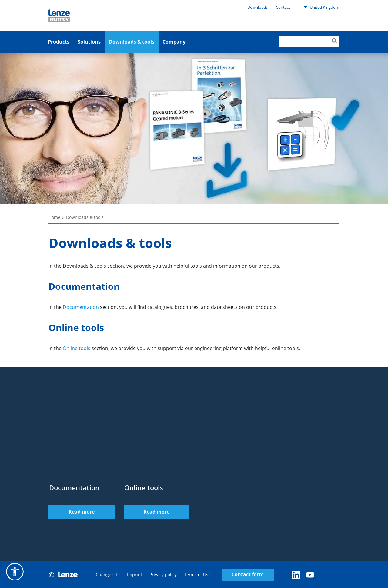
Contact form (248, 575)
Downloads (258, 7)
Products (59, 42)
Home (54, 217)
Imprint (135, 575)
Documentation (81, 307)
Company (174, 42)
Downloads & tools (132, 42)
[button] (15, 572)
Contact (283, 7)
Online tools (77, 348)
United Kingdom (321, 7)
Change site (108, 575)
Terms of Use (197, 575)
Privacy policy (163, 575)
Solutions (89, 42)
